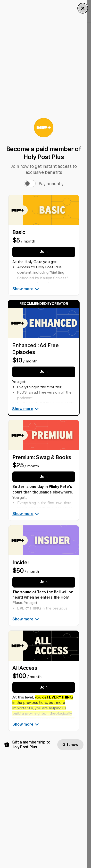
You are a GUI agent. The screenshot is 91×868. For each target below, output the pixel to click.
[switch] (30, 182)
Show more (26, 287)
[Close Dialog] (83, 8)
